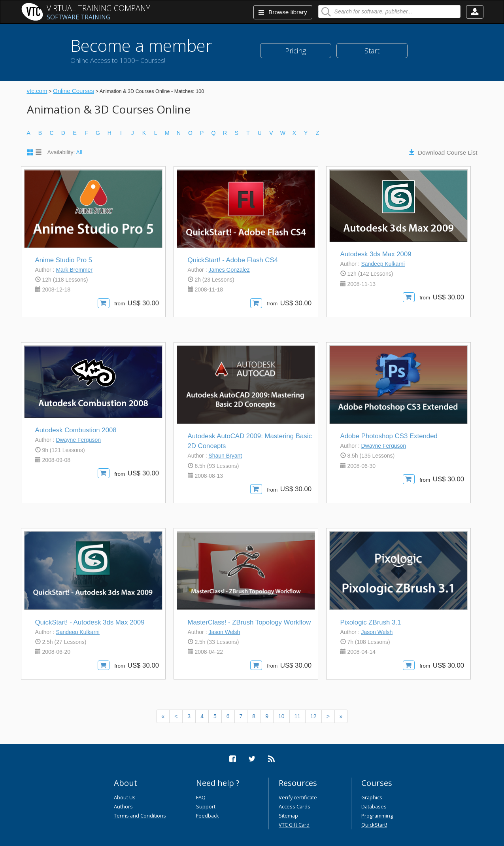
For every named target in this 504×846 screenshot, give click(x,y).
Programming (377, 816)
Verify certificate (298, 797)
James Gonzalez (229, 270)
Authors (123, 806)
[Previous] (163, 716)
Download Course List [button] (448, 152)
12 (313, 716)
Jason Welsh (224, 632)
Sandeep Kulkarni (383, 264)
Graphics (372, 797)
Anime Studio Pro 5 (64, 260)
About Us (125, 797)
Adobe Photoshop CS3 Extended (389, 436)
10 (281, 716)
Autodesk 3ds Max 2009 (376, 254)
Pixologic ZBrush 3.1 (371, 622)
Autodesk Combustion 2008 (76, 430)
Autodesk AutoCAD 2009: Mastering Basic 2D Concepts (250, 441)
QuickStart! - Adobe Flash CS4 (233, 260)
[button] (475, 12)
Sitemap (288, 816)
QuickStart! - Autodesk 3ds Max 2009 (90, 622)
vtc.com (37, 91)
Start (372, 51)
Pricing (295, 51)
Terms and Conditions (140, 816)
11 (298, 716)
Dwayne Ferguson (78, 440)
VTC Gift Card (294, 825)
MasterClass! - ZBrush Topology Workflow (249, 622)
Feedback (208, 816)
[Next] (328, 716)
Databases (374, 806)
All (79, 152)
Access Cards (294, 806)
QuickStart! (374, 825)
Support (206, 806)
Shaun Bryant (225, 456)
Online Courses (74, 91)
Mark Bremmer (74, 270)
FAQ (201, 797)
